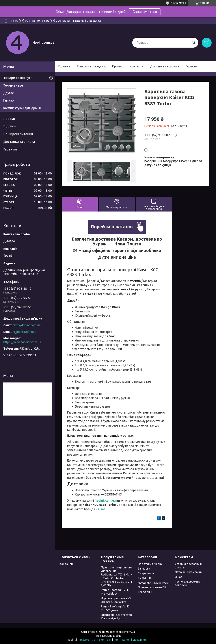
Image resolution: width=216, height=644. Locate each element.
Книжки (9, 100)
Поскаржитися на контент (95, 640)
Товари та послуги (90, 66)
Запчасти (144, 568)
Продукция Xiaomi (150, 564)
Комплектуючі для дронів (22, 108)
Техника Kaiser (14, 85)
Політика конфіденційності (131, 640)
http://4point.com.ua (26, 325)
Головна (64, 66)
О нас (178, 577)
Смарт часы (146, 573)
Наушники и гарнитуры (153, 583)
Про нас (118, 66)
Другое (9, 93)
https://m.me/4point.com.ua (22, 342)
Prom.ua (130, 632)
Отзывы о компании (189, 572)
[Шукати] (193, 43)
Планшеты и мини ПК (152, 587)
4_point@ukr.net (24, 332)
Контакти (137, 66)
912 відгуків (178, 3)
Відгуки (9, 126)
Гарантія (192, 66)
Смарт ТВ (144, 578)
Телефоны (145, 592)
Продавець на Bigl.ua (108, 636)
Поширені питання (18, 134)
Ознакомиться (145, 12)
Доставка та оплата (165, 66)
